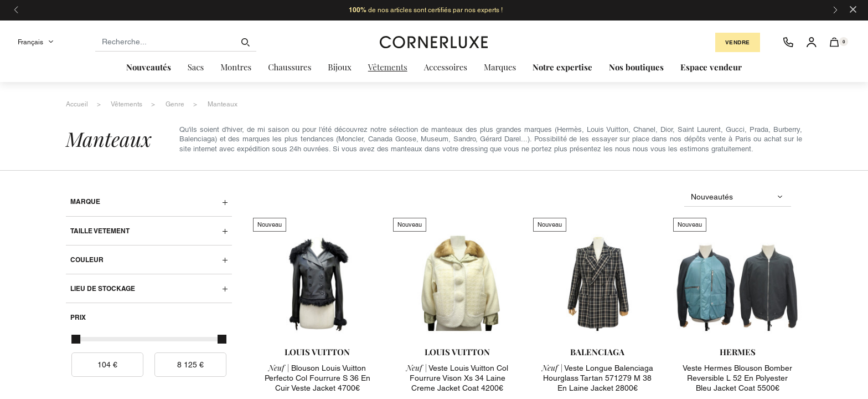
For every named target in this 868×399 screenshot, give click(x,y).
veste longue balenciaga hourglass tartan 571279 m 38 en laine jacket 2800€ (598, 378)
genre (175, 104)
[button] (835, 42)
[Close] (853, 9)
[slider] (76, 339)
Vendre (738, 42)
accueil (77, 104)
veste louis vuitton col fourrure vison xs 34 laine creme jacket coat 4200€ (457, 378)
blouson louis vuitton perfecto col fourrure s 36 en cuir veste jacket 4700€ (317, 378)
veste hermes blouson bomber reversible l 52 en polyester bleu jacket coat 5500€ (737, 378)
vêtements (126, 104)
